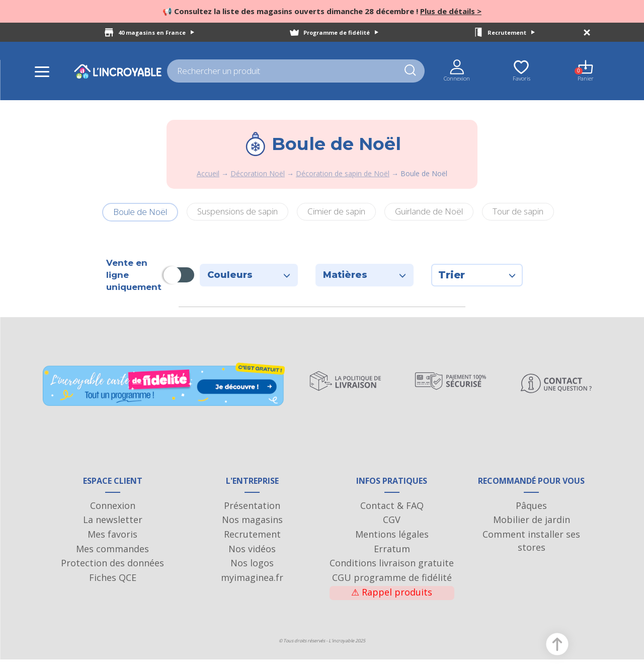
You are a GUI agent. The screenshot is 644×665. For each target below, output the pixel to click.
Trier (477, 275)
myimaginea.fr (252, 583)
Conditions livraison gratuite (392, 568)
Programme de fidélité (341, 32)
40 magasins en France (156, 32)
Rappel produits (392, 597)
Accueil (208, 173)
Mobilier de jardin (532, 525)
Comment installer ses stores (531, 546)
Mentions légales (392, 540)
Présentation (252, 510)
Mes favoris (112, 540)
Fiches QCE (113, 583)
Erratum (392, 554)
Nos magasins (252, 525)
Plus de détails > (451, 11)
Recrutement (511, 32)
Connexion (113, 510)
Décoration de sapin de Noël (343, 173)
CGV (392, 525)
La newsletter (113, 525)
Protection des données (112, 568)
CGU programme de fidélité (392, 583)
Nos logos (252, 568)
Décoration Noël (258, 173)
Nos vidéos (252, 554)
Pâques (531, 510)
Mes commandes (112, 554)
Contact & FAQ (392, 510)
